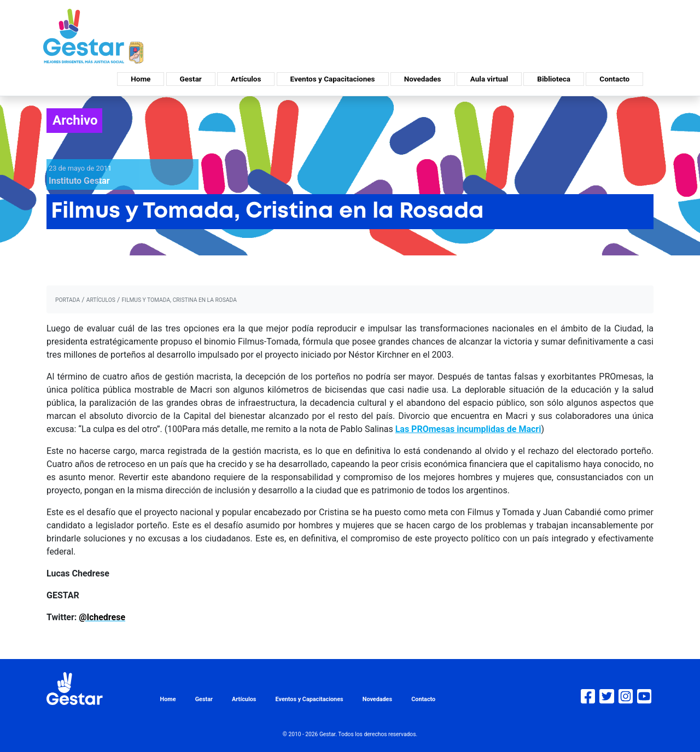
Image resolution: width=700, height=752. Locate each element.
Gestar (191, 79)
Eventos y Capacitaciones (333, 79)
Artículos (246, 79)
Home (141, 79)
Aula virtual (489, 79)
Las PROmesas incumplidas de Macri (468, 429)
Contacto (614, 79)
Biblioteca (554, 79)
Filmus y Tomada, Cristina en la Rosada (179, 300)
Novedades (423, 79)
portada (68, 300)
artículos (101, 300)
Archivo (75, 120)
